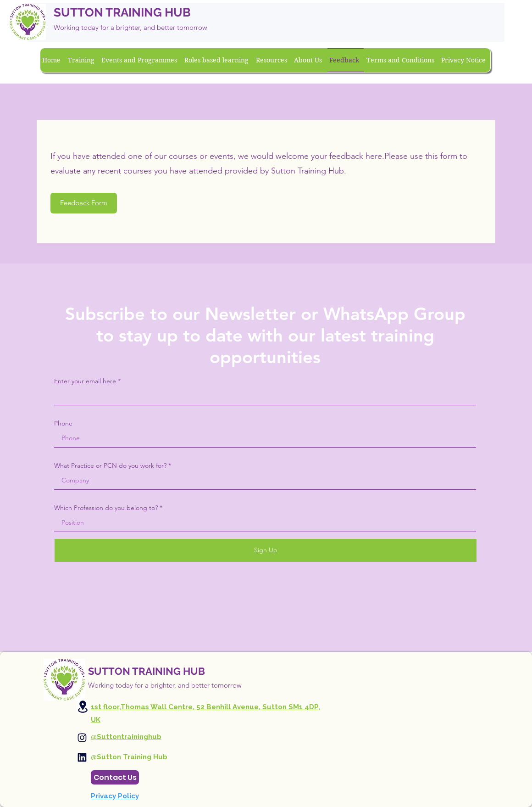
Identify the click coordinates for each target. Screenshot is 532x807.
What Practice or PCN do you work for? (110, 465)
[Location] (83, 707)
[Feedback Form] (84, 203)
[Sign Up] (266, 550)
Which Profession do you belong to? (106, 508)
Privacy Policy (115, 796)
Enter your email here (85, 381)
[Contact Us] (115, 777)
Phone (63, 423)
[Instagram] (82, 738)
